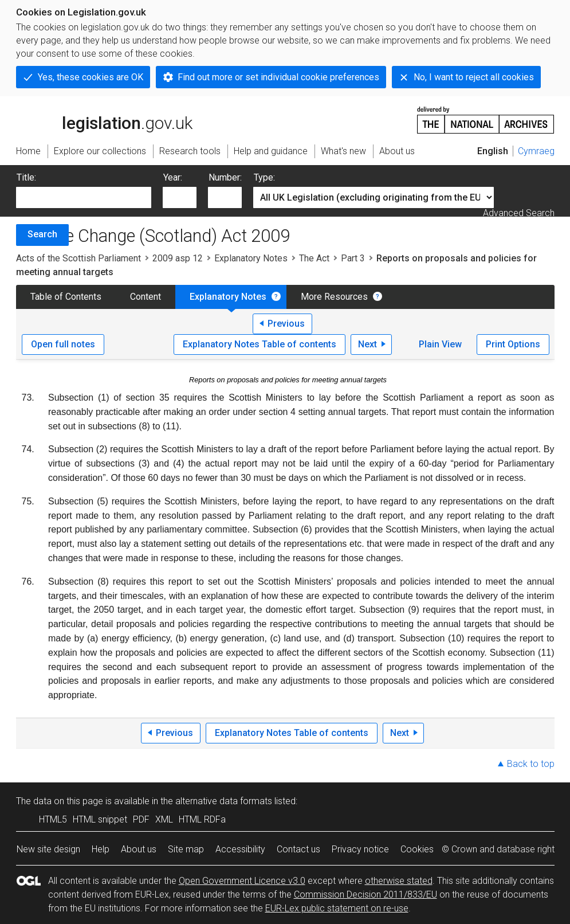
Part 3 (353, 258)
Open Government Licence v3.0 (242, 881)
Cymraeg (536, 151)
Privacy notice (360, 849)
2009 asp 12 (178, 258)
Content (146, 297)
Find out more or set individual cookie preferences (278, 77)
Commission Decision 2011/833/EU (365, 894)
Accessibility (240, 849)
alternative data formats (224, 801)
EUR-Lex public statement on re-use (337, 908)
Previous (286, 324)
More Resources (334, 297)
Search (42, 234)
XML (164, 819)
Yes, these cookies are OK (91, 77)
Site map (186, 849)
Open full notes (63, 344)
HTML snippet (100, 819)
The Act (314, 258)
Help (101, 849)
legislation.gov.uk (104, 119)
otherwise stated (399, 881)
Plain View (440, 344)
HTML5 (53, 819)
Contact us (298, 849)
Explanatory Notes (251, 258)
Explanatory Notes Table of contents (260, 344)
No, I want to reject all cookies (474, 77)
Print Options (513, 344)
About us (139, 849)
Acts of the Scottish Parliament (78, 258)
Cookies (417, 849)
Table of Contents (66, 297)
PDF (141, 819)
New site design (48, 849)
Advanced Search (519, 213)
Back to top (531, 764)
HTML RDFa (202, 819)
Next (367, 344)
